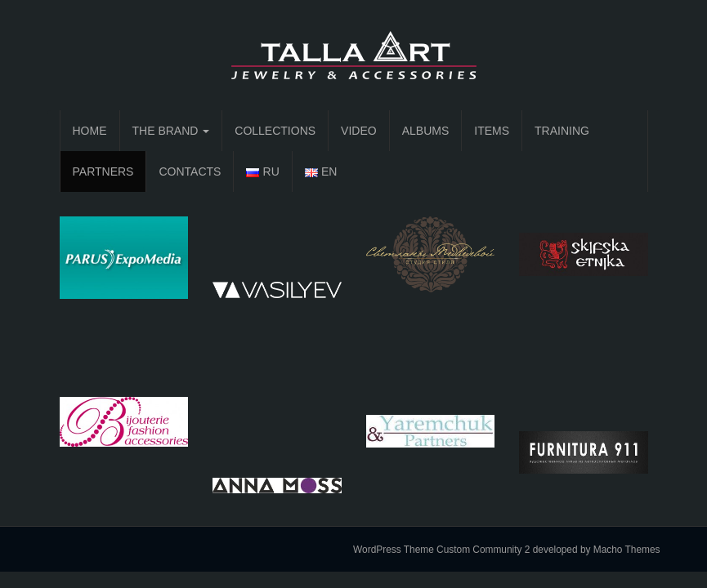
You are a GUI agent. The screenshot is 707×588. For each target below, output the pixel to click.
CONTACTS (190, 171)
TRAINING (562, 131)
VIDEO (359, 131)
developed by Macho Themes (597, 550)
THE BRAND (171, 131)
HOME (90, 131)
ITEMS (492, 131)
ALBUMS (426, 131)
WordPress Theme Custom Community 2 (441, 550)
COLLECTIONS (275, 131)
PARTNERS (103, 171)
